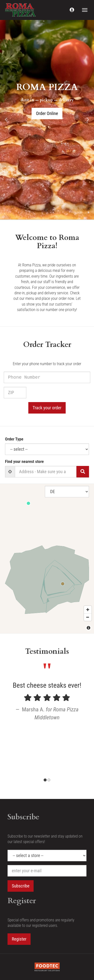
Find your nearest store (24, 461)
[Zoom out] (88, 617)
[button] (72, 10)
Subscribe (21, 886)
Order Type (14, 439)
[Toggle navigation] (85, 10)
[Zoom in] (88, 610)
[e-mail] (47, 871)
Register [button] (19, 939)
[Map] (47, 559)
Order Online (47, 113)
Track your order (47, 408)
